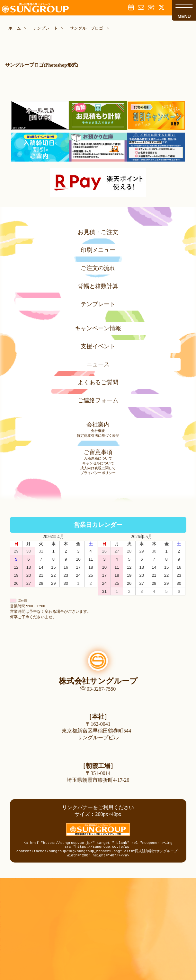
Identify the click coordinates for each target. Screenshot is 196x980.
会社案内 (98, 425)
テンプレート (98, 304)
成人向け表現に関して (98, 468)
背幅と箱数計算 (98, 286)
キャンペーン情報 (98, 328)
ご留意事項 (98, 452)
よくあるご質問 (98, 382)
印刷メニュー (98, 250)
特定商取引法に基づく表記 (98, 435)
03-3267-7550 (98, 689)
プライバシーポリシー (98, 473)
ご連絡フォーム (98, 400)
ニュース (98, 364)
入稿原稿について (98, 458)
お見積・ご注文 (98, 232)
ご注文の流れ (98, 268)
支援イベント (98, 346)
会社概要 (98, 431)
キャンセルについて (98, 463)
